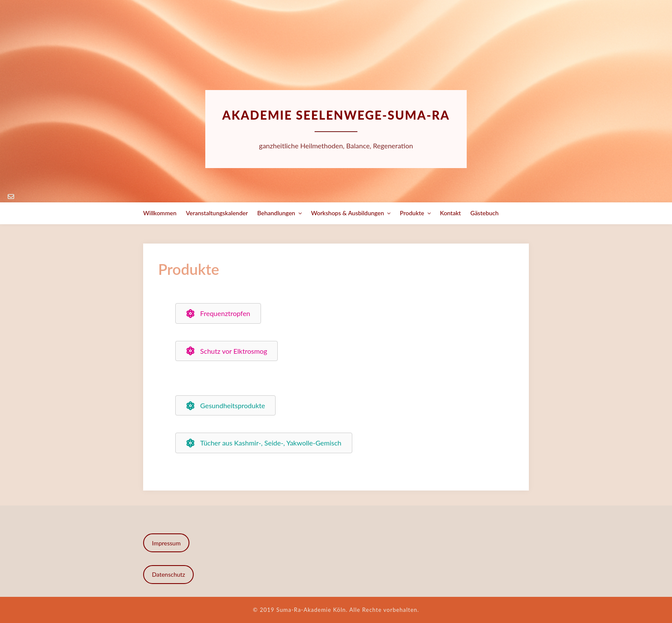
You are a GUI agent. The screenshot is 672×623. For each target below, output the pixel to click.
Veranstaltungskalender (217, 213)
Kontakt (451, 213)
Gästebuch (484, 213)
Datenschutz (169, 574)
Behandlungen (276, 213)
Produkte (412, 213)
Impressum (166, 543)
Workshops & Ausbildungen (348, 213)
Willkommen (160, 213)
